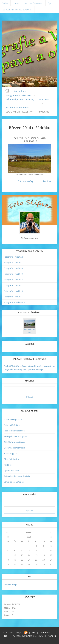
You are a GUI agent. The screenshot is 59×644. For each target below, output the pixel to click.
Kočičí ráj (8, 465)
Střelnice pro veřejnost (14, 482)
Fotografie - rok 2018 (13, 280)
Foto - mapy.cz (10, 453)
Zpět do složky (25, 181)
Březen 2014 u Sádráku (18, 108)
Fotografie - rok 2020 (13, 268)
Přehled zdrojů (10, 585)
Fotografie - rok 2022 (13, 257)
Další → (47, 181)
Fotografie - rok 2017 (13, 285)
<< (8, 532)
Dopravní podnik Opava (14, 448)
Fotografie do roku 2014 (18, 95)
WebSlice (45, 633)
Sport (51, 3)
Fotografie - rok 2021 (13, 263)
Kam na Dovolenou (34, 3)
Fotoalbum (20, 91)
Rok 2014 (44, 99)
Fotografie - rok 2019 (13, 274)
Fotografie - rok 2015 (13, 297)
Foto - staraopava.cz (13, 419)
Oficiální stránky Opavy (14, 442)
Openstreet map (11, 471)
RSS (34, 633)
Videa (5, 3)
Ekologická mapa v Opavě (15, 436)
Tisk (6, 636)
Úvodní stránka (7, 91)
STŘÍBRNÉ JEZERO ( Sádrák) (20, 99)
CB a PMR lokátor (12, 459)
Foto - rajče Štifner (12, 425)
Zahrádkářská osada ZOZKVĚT (17, 10)
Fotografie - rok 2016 (13, 291)
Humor (16, 3)
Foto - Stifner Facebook (14, 431)
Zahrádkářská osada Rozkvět (17, 476)
